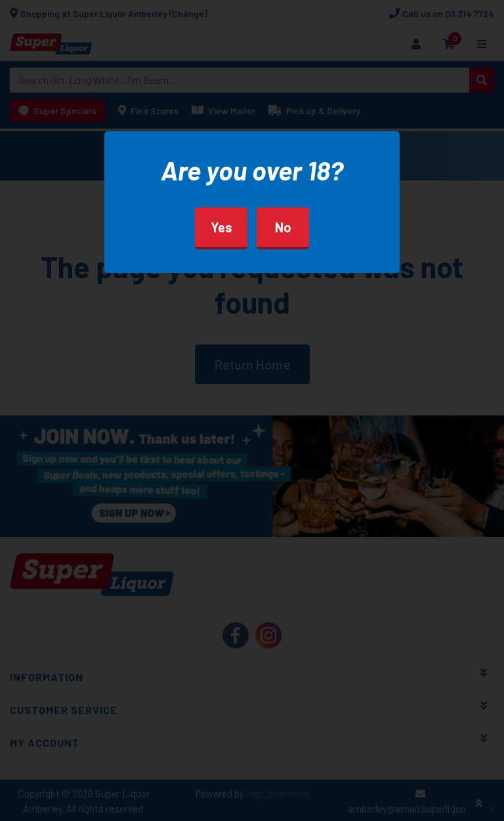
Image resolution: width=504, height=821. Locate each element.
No (283, 227)
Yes (221, 227)
